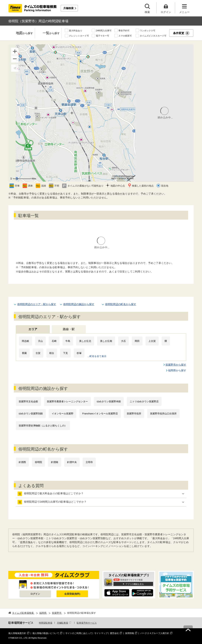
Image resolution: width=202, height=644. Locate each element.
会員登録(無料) (72, 594)
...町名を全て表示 (97, 356)
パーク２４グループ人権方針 (155, 633)
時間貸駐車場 (46, 623)
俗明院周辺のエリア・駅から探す (37, 304)
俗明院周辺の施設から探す (79, 304)
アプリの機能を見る (135, 584)
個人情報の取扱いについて (46, 633)
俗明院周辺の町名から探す (121, 304)
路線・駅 (69, 329)
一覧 (51, 33)
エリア (33, 329)
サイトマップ (101, 633)
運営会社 (114, 633)
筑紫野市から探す (176, 365)
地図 (24, 33)
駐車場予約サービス (87, 623)
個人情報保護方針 (17, 633)
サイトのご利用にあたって (79, 633)
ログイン (35, 594)
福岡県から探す (177, 370)
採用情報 (130, 633)
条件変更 (181, 33)
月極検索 (68, 8)
